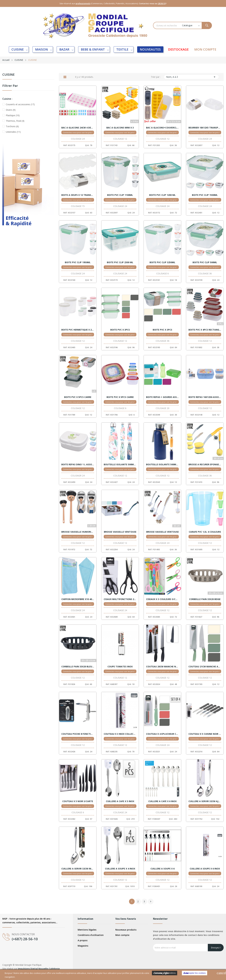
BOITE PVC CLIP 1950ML (78, 262)
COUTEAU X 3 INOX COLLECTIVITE (120, 734)
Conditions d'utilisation (91, 935)
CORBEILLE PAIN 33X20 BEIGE (205, 599)
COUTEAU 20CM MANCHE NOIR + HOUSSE (162, 667)
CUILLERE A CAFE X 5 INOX (120, 801)
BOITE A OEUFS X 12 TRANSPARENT (78, 195)
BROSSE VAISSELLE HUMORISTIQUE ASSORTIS (78, 532)
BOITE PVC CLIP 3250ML (162, 262)
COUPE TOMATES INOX (120, 667)
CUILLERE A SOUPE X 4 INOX (120, 869)
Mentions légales (87, 930)
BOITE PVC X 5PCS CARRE (78, 397)
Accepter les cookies (195, 973)
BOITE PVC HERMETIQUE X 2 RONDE (78, 330)
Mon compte (122, 935)
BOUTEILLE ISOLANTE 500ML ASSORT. (162, 464)
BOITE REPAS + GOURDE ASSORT (162, 397)
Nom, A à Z (191, 77)
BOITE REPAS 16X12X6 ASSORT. (205, 397)
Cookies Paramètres (165, 973)
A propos (83, 940)
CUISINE (8, 75)
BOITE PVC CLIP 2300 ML (120, 262)
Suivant (151, 901)
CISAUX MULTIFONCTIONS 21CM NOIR (120, 599)
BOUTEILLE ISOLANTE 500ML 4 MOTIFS (120, 464)
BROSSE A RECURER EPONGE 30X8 (205, 464)
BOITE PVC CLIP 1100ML (120, 195)
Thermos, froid (15, 121)
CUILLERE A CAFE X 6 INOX (162, 801)
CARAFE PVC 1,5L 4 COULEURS (205, 532)
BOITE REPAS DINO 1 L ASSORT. (78, 464)
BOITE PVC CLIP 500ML (205, 262)
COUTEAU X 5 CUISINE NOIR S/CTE (205, 734)
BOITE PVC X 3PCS (120, 330)
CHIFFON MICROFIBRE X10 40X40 (78, 599)
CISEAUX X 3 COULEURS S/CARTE (162, 599)
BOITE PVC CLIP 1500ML (205, 195)
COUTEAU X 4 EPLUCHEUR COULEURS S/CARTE (162, 734)
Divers (11, 110)
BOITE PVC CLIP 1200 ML (162, 195)
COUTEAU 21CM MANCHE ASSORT (205, 667)
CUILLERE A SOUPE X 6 (163, 869)
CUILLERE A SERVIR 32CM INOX (78, 869)
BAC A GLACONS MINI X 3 (120, 128)
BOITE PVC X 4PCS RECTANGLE (205, 330)
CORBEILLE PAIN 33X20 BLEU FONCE (78, 667)
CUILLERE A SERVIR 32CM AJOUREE (205, 801)
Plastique (13, 115)
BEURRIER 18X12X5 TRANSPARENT (205, 128)
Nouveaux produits (126, 930)
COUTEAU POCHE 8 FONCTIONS (78, 734)
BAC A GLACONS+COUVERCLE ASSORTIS (162, 128)
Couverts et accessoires (20, 104)
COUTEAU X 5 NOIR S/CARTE (78, 801)
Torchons (12, 126)
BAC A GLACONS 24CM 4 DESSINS (78, 128)
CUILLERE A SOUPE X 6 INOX (205, 869)
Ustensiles (13, 132)
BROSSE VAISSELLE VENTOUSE (120, 532)
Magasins (83, 946)
